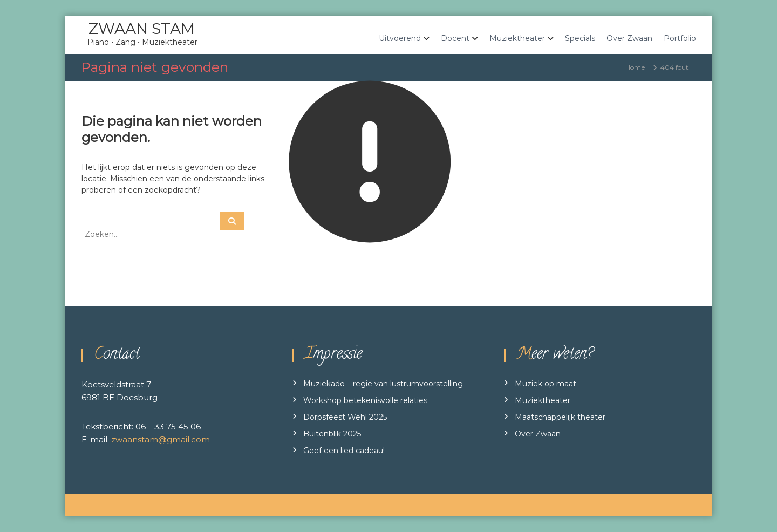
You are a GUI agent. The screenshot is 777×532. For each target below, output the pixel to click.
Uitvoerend (400, 38)
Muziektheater (517, 38)
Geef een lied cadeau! (344, 451)
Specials (580, 38)
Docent (455, 38)
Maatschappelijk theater (560, 417)
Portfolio (680, 38)
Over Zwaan (629, 38)
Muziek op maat (546, 384)
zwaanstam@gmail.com (161, 439)
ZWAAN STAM (142, 29)
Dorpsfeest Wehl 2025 (345, 417)
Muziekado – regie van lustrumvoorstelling (383, 384)
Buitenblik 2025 (332, 434)
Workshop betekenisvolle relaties (365, 400)
